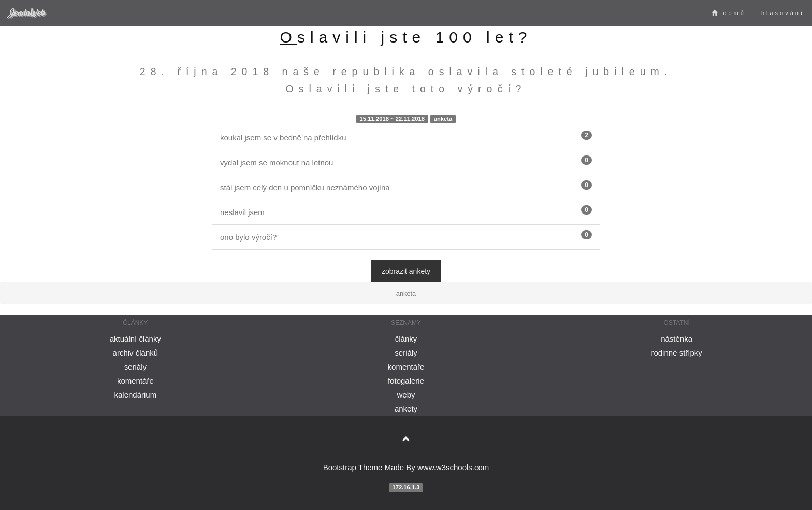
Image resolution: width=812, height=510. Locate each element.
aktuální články (135, 339)
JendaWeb (26, 13)
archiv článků (136, 353)
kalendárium (135, 395)
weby (406, 395)
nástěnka (677, 339)
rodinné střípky (676, 353)
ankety (406, 409)
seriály (135, 367)
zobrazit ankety (406, 271)
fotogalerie (406, 381)
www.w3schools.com (453, 467)
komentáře (135, 381)
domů (729, 13)
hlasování (783, 13)
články (406, 339)
